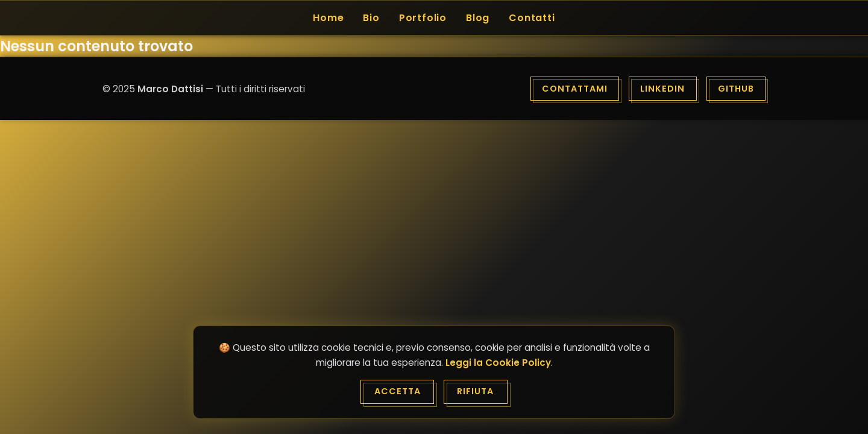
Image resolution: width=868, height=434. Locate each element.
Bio (371, 18)
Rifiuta (475, 391)
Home (328, 18)
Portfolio (423, 18)
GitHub (736, 89)
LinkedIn (662, 89)
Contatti (532, 18)
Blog (478, 18)
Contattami (575, 89)
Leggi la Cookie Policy (498, 363)
